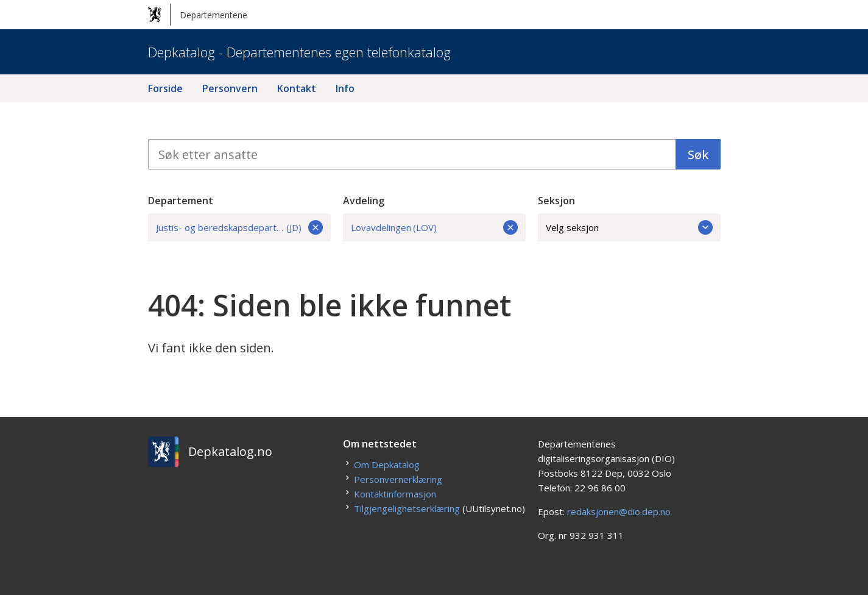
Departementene (198, 15)
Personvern (230, 88)
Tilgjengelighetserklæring (407, 508)
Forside (165, 88)
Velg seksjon (629, 227)
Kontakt (297, 88)
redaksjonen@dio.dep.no (619, 511)
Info (345, 88)
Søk (698, 155)
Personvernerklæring (398, 479)
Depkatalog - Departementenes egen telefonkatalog (299, 52)
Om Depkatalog (387, 465)
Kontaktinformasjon (395, 494)
